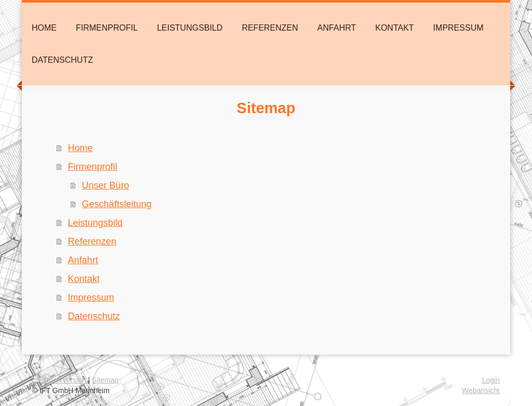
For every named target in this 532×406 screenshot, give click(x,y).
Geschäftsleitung (117, 204)
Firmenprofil (93, 167)
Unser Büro (106, 185)
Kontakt (84, 279)
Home (81, 148)
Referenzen (92, 241)
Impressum (91, 297)
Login (491, 380)
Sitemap (105, 380)
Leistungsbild (95, 223)
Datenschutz (94, 316)
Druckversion (60, 380)
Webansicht (481, 390)
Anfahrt (83, 260)
